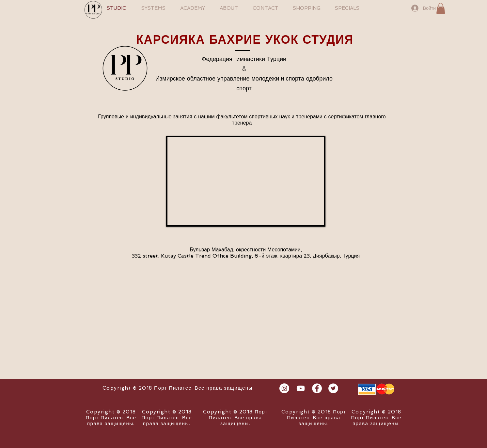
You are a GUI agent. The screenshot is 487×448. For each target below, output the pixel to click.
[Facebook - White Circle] (317, 388)
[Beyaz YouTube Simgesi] (301, 388)
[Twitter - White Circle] (333, 388)
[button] (441, 8)
